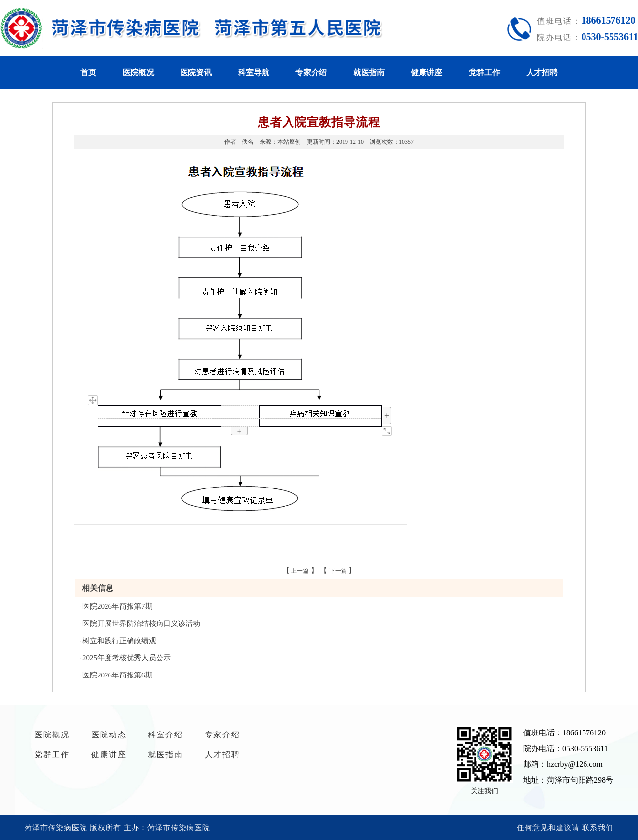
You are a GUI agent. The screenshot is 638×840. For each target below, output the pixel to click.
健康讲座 (426, 72)
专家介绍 (311, 72)
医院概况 (138, 72)
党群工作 (484, 72)
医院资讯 (196, 72)
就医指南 (369, 72)
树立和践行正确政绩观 (119, 641)
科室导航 (254, 72)
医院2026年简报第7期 (118, 606)
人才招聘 (542, 72)
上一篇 (300, 571)
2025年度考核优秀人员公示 (127, 658)
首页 (88, 72)
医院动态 (109, 735)
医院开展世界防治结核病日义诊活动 (141, 623)
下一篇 (338, 571)
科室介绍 (165, 735)
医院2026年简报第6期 (118, 675)
